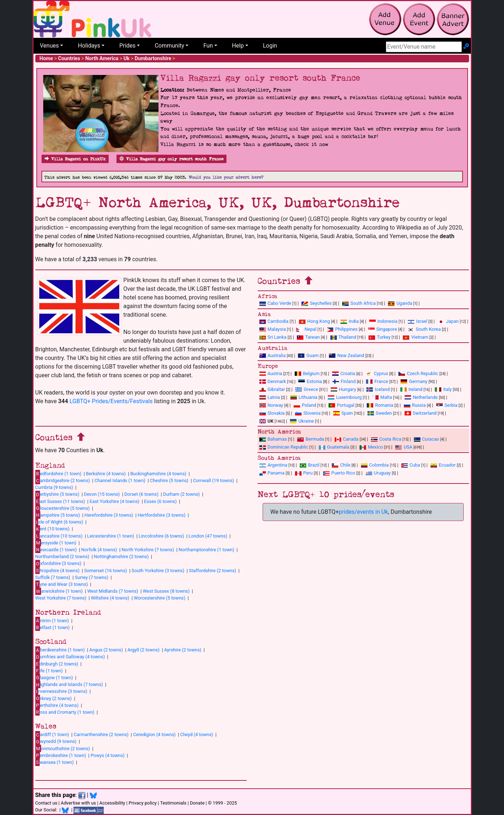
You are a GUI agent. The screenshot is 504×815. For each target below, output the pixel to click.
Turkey (380, 337)
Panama (272, 473)
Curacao (427, 439)
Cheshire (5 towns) (169, 480)
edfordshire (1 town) (58, 473)
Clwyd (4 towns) (197, 734)
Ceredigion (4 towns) (154, 734)
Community (169, 46)
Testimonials (173, 803)
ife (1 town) (49, 671)
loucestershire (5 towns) (63, 508)
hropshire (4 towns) (57, 570)
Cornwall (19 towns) (214, 480)
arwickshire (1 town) (59, 591)
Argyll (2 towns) (144, 650)
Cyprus (377, 373)
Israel (418, 321)
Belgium (307, 373)
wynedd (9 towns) (56, 741)
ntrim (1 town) (52, 620)
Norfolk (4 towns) (99, 550)
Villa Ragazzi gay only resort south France (171, 159)
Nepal (306, 329)
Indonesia (383, 321)
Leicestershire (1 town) (111, 536)
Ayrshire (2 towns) (183, 650)
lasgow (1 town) (54, 677)
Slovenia (308, 413)
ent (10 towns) (52, 529)
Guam (308, 355)
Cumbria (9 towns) (54, 487)
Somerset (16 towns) (105, 571)
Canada (347, 439)
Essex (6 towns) (160, 501)
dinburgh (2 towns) (57, 664)
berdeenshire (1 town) (60, 650)
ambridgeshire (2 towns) (63, 481)
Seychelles (316, 303)
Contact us (46, 803)
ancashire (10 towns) (59, 536)
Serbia (447, 405)
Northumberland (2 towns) (62, 556)
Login (270, 46)
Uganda (400, 303)
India (350, 321)
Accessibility (112, 803)
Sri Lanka (273, 337)
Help (238, 46)
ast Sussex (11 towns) (60, 501)
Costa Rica (386, 439)
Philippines (342, 329)
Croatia (344, 373)
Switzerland (421, 413)
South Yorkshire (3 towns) (158, 571)
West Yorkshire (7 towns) (61, 598)
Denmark (273, 381)
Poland (305, 405)
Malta (382, 397)
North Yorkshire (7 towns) (148, 550)
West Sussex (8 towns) (166, 591)
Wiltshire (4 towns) (110, 598)
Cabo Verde (275, 303)
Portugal (341, 405)
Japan (448, 321)
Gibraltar (272, 389)
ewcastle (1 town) (56, 549)
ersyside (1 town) (56, 543)
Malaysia (273, 329)
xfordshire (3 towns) (58, 564)
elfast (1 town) (53, 627)
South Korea (424, 329)
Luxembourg (345, 397)
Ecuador (443, 465)
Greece (307, 389)
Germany (414, 381)
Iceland (378, 389)
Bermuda (311, 439)
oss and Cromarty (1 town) (65, 712)
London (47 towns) (208, 536)
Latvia (270, 397)
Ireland (411, 389)
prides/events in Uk (363, 512)
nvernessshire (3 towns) (61, 691)
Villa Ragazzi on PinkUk (75, 159)
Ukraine (302, 421)
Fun (208, 46)
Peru (304, 473)
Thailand (343, 337)
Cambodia (274, 321)
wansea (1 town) (55, 762)
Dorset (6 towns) (141, 494)
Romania (380, 405)
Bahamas (273, 439)
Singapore (383, 329)
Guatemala (334, 447)
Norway (271, 405)
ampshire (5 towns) (58, 515)
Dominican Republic (284, 447)
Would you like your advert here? (226, 177)
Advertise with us (79, 803)
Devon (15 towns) (102, 494)
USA (404, 447)
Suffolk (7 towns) (53, 577)
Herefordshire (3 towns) (109, 515)
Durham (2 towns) (182, 494)
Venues (50, 46)
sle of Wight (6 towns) (59, 522)
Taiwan (308, 337)
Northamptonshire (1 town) (206, 550)
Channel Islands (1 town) (120, 480)
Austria (271, 373)
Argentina (273, 465)
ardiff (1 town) (52, 735)
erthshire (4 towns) (57, 705)
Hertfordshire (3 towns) (162, 515)
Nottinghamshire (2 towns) (121, 556)
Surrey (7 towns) (92, 577)
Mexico (371, 447)
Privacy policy (143, 803)
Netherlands (421, 397)
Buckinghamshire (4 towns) (159, 474)
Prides (127, 46)
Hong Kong (315, 321)
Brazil (310, 465)
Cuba (411, 465)
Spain (343, 413)
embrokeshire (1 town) (61, 755)
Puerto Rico (339, 473)
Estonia (310, 381)
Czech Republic (418, 373)
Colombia (375, 465)
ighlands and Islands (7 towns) (69, 685)
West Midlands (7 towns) (113, 591)
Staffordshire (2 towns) (212, 571)
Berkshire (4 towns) (106, 474)
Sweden (380, 413)
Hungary (344, 389)
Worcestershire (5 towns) (159, 598)
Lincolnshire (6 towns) (161, 536)
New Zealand (346, 355)
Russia (415, 405)
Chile (341, 465)
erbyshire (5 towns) (57, 494)
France (377, 381)
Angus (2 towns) (106, 650)
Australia (273, 355)
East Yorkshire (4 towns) (115, 501)
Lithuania (304, 397)
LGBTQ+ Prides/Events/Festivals (111, 401)
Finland (344, 381)
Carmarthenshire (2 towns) (101, 734)
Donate (197, 803)
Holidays (89, 46)
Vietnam (415, 337)
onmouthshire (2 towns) (63, 748)
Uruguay (378, 473)
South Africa (359, 303)
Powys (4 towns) (108, 755)
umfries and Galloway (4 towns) (70, 657)
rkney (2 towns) (54, 698)
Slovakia (272, 413)
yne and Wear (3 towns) (62, 584)
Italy (443, 389)
